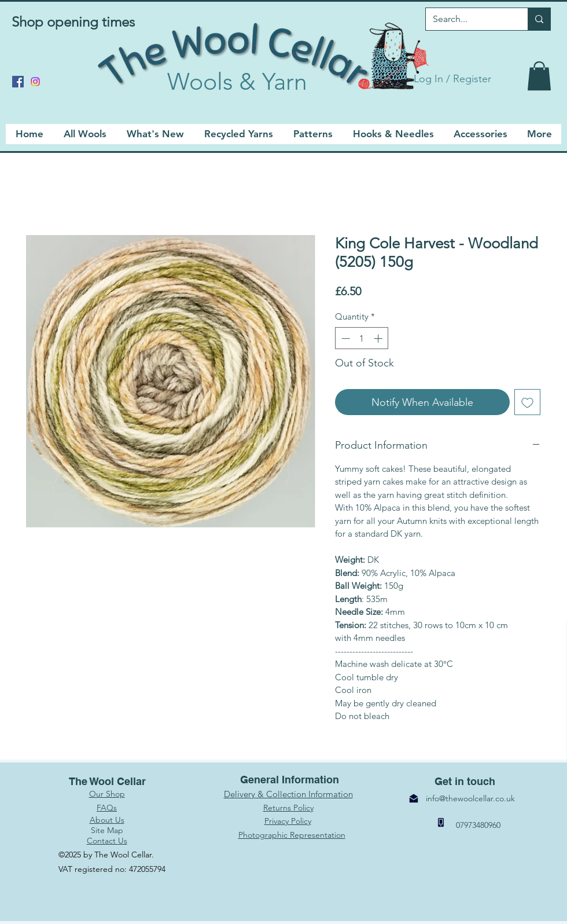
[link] (539, 76)
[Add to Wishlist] (527, 402)
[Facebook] (18, 82)
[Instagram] (35, 82)
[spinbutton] (362, 338)
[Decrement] (345, 338)
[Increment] (379, 338)
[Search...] (468, 19)
